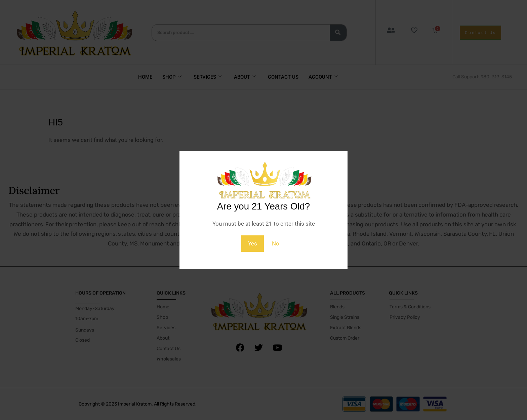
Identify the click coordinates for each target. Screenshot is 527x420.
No (276, 243)
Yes (253, 243)
